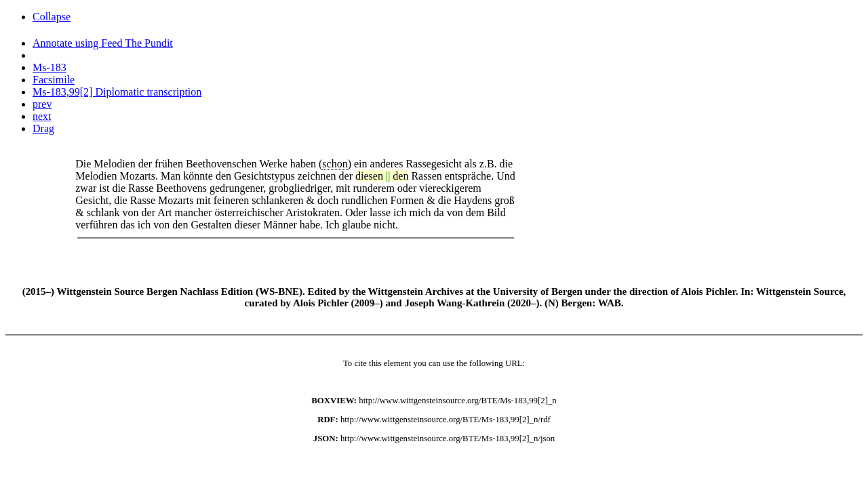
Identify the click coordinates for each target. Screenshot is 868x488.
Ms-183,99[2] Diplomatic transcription (117, 92)
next (42, 116)
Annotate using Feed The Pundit (103, 43)
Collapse (52, 17)
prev (42, 104)
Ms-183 (50, 67)
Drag (43, 128)
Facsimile (54, 80)
